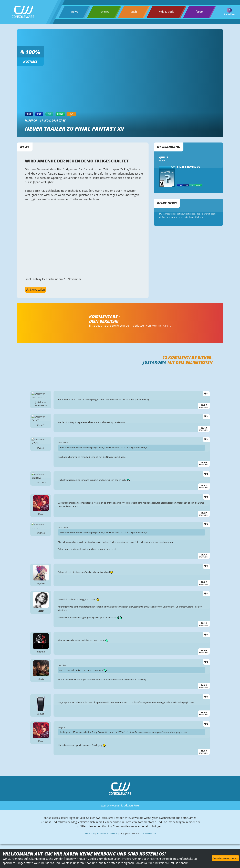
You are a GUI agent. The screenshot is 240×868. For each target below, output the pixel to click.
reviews (104, 12)
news (75, 12)
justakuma (155, 365)
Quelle (162, 161)
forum (199, 12)
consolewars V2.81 (148, 841)
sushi (134, 12)
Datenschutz (89, 841)
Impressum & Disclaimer (107, 841)
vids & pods (166, 12)
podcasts (128, 813)
